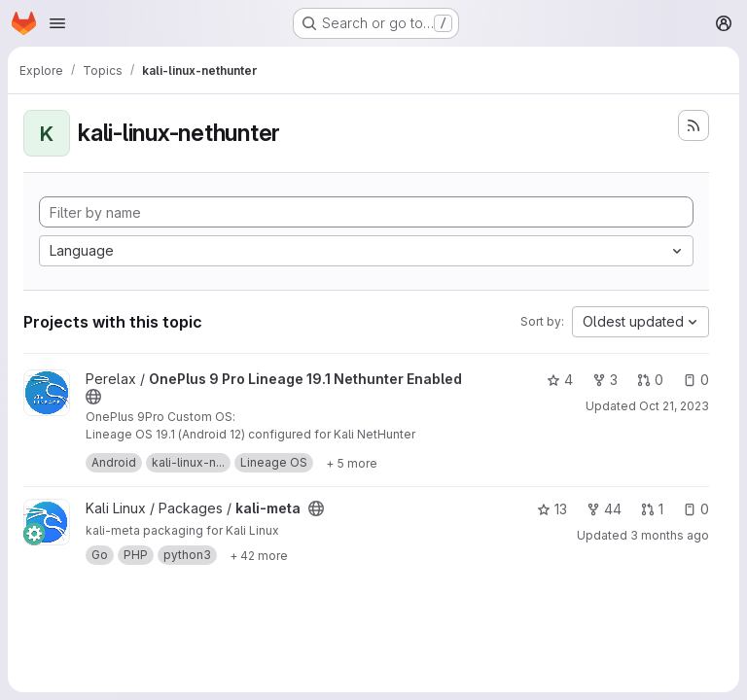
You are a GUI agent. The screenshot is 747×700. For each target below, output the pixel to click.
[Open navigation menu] (57, 23)
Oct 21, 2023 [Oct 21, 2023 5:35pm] (674, 406)
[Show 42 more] (259, 555)
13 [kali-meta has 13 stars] (552, 509)
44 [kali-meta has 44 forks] (604, 509)
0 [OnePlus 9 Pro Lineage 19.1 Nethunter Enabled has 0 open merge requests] (650, 380)
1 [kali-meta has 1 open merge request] (652, 509)
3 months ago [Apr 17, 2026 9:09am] (670, 535)
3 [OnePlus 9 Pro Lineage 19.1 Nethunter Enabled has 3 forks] (605, 380)
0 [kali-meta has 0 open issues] (696, 509)
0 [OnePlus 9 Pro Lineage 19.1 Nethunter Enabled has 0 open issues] (696, 380)
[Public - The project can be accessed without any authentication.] (93, 397)
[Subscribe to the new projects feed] (694, 125)
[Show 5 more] (352, 463)
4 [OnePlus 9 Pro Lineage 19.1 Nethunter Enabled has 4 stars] (560, 380)
